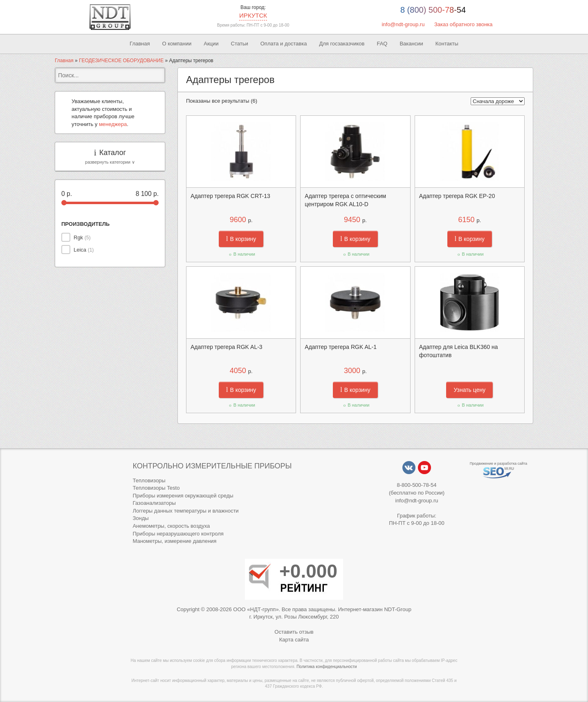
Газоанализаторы (154, 503)
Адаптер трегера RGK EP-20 (457, 196)
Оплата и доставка (284, 44)
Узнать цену (469, 390)
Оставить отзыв (294, 632)
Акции (211, 44)
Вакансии (411, 44)
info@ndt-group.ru (403, 24)
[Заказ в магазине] (498, 101)
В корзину (241, 239)
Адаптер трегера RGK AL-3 (227, 347)
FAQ (382, 44)
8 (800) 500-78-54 (433, 10)
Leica (84, 250)
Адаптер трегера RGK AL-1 (341, 347)
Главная (140, 44)
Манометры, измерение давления (174, 541)
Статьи (240, 44)
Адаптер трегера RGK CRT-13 (230, 196)
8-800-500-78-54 (417, 485)
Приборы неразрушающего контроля (178, 534)
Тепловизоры (149, 480)
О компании (177, 44)
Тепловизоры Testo (156, 488)
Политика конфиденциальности (327, 667)
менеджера (113, 124)
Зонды (140, 518)
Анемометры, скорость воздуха (171, 526)
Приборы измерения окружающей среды (183, 496)
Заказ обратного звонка (463, 24)
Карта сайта (294, 640)
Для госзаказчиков (342, 44)
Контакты (447, 44)
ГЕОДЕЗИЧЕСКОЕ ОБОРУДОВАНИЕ (121, 61)
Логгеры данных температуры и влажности (185, 511)
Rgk (82, 237)
